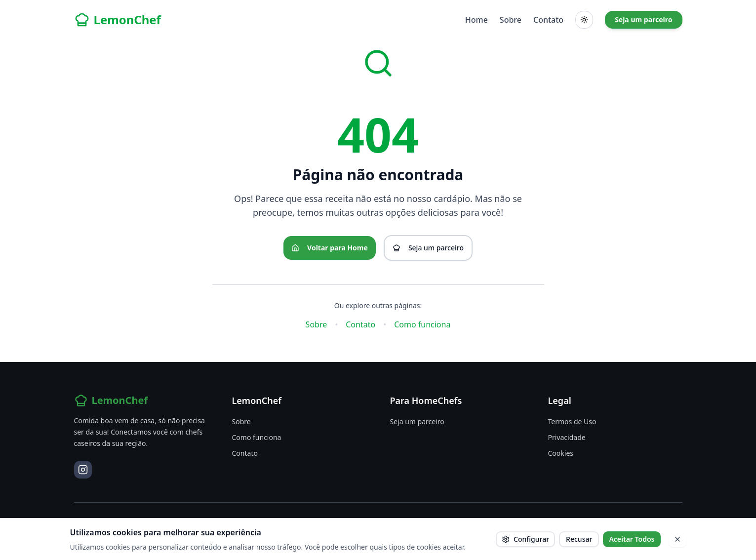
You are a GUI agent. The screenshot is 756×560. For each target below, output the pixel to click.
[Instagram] (83, 470)
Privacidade (567, 437)
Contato (548, 20)
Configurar (525, 539)
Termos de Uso (572, 421)
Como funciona (422, 324)
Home (477, 20)
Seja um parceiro (643, 20)
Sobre (511, 20)
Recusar (579, 539)
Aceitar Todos (632, 539)
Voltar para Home (330, 248)
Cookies (561, 453)
